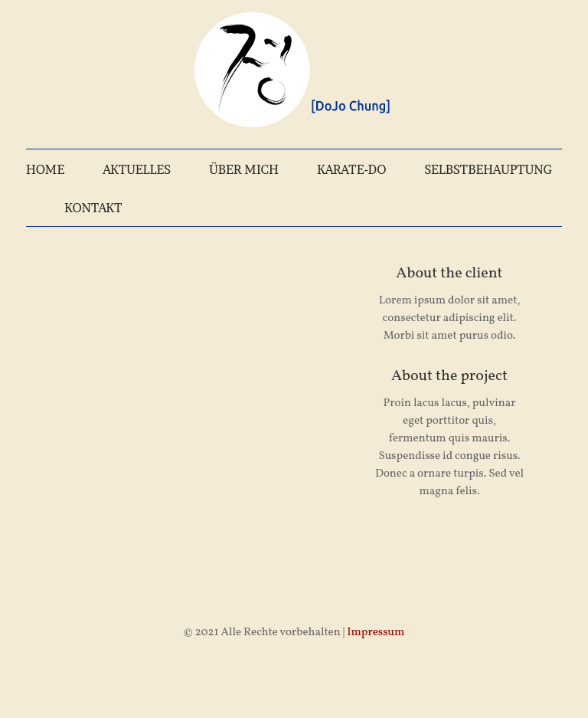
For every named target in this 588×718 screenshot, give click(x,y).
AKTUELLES (137, 169)
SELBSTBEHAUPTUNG (488, 169)
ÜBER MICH (244, 169)
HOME (45, 169)
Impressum (376, 633)
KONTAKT (93, 208)
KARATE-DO (352, 169)
